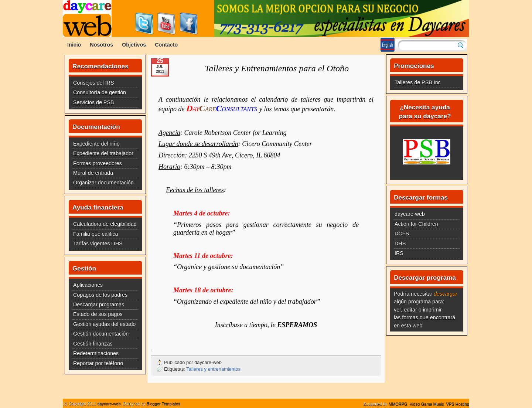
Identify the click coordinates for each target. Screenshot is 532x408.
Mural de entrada (93, 173)
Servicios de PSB (93, 102)
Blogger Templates (163, 404)
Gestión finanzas (93, 344)
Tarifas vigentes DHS (98, 244)
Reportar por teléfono (98, 363)
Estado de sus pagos (98, 314)
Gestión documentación (101, 334)
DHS (400, 244)
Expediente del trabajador (103, 153)
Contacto (166, 45)
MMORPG (398, 404)
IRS (399, 253)
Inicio (74, 45)
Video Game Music (427, 404)
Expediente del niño (96, 144)
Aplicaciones (88, 285)
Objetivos (134, 45)
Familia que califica (96, 234)
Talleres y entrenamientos (214, 369)
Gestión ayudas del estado (104, 324)
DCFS (402, 234)
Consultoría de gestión (100, 92)
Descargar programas (99, 305)
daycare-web (410, 214)
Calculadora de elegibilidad (105, 224)
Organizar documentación (103, 183)
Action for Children (416, 224)
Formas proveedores (98, 163)
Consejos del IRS (93, 83)
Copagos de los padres (100, 295)
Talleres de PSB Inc (418, 82)
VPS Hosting (458, 404)
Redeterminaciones (96, 353)
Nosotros (101, 45)
